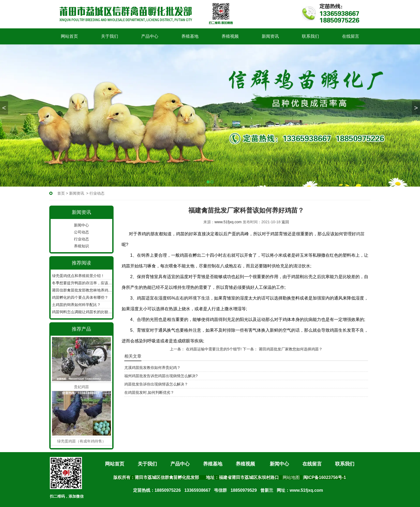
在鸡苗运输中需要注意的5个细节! (213, 349)
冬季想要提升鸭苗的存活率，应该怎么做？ (82, 283)
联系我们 (310, 36)
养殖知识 (81, 246)
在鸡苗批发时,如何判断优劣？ (149, 392)
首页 (61, 193)
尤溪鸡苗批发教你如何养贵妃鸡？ (152, 368)
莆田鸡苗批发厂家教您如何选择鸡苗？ (290, 349)
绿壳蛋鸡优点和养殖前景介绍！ (78, 276)
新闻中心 (81, 225)
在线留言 (351, 36)
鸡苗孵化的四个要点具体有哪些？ (80, 297)
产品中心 (150, 36)
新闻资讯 (270, 36)
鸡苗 (360, 234)
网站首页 (69, 36)
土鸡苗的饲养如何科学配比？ (76, 305)
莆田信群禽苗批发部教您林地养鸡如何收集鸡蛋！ (82, 290)
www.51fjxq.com (228, 222)
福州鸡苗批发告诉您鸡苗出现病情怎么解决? (161, 376)
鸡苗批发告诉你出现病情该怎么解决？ (156, 384)
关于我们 (110, 36)
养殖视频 (230, 36)
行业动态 (81, 239)
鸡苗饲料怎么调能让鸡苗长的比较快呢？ (82, 312)
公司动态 (81, 232)
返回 (285, 222)
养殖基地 (190, 36)
